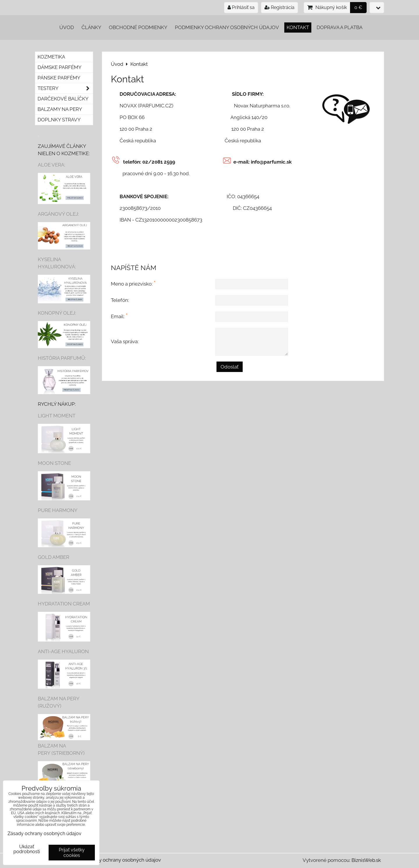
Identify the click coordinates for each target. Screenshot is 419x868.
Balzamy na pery (60, 109)
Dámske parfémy (60, 67)
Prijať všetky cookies (72, 853)
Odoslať (230, 367)
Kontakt (298, 27)
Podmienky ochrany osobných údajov (227, 27)
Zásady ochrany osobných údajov (123, 860)
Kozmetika (51, 57)
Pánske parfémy (59, 78)
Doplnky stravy (59, 120)
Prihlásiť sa (241, 7)
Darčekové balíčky (63, 99)
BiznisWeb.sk (366, 860)
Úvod (67, 27)
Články (91, 27)
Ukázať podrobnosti (27, 849)
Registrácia (279, 7)
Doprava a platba (340, 27)
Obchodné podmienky (138, 27)
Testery (65, 88)
